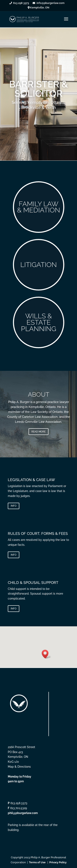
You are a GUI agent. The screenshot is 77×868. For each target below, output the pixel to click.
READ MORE (38, 432)
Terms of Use (37, 862)
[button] (46, 654)
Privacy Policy (58, 862)
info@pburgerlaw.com (51, 3)
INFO (14, 506)
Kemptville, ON (40, 8)
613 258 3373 (21, 3)
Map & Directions (19, 767)
